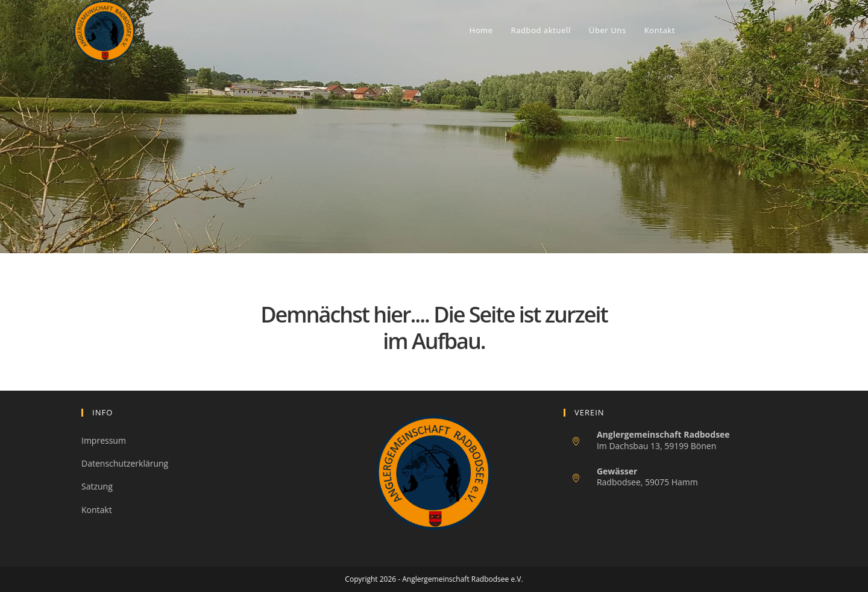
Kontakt (97, 510)
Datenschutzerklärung (125, 463)
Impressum (104, 440)
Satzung (97, 486)
